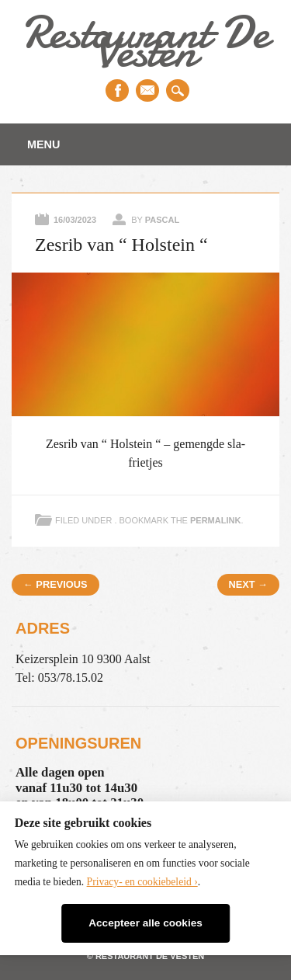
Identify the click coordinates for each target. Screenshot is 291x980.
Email (147, 90)
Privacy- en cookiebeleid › (142, 882)
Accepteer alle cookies (145, 923)
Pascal (162, 220)
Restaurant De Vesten (145, 42)
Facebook (117, 90)
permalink (215, 520)
